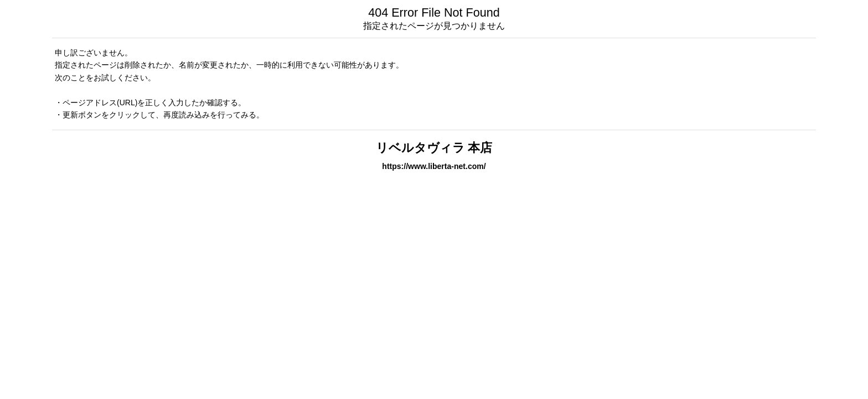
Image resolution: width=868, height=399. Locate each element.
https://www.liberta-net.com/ (434, 166)
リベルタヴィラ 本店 (434, 148)
